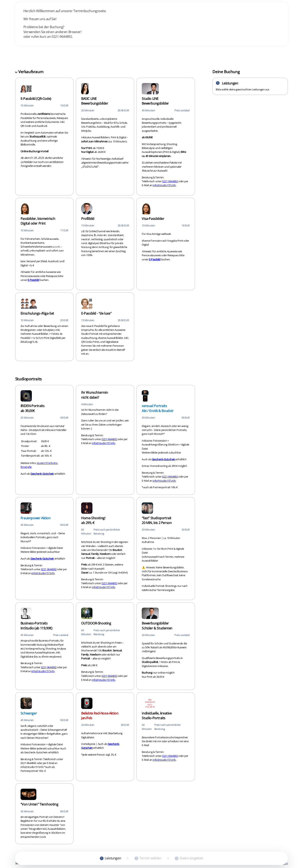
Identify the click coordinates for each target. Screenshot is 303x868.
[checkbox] (44, 137)
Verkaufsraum (29, 72)
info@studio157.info (164, 185)
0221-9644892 (170, 181)
